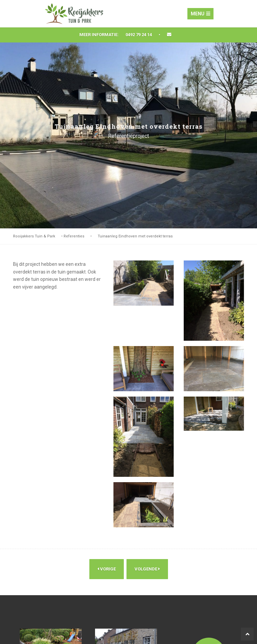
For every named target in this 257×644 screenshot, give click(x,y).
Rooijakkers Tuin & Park (34, 236)
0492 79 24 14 (139, 35)
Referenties (74, 236)
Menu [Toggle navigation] (200, 14)
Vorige (107, 569)
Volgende (147, 569)
